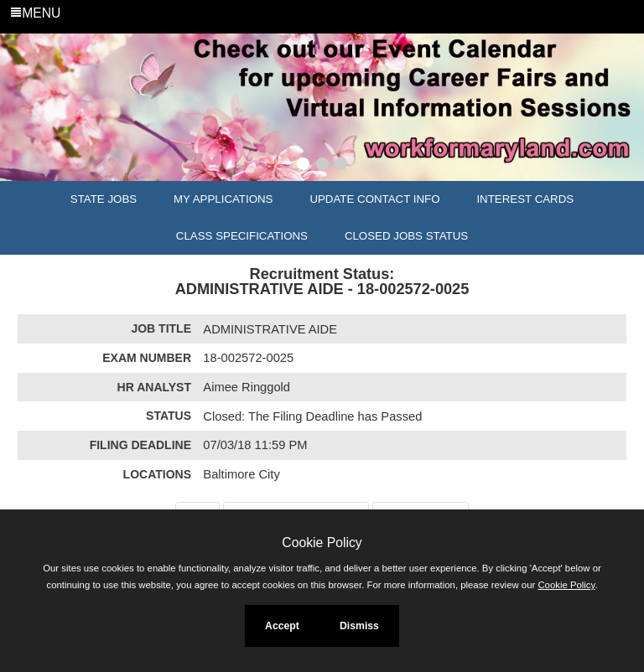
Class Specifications (242, 236)
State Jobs (104, 199)
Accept (282, 626)
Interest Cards (525, 199)
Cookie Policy (322, 543)
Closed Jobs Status (406, 236)
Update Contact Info (374, 199)
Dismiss (359, 626)
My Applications (223, 199)
